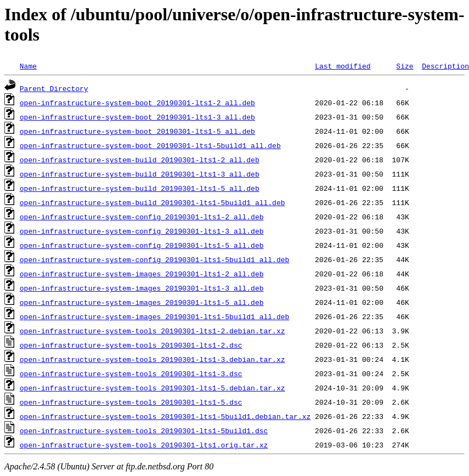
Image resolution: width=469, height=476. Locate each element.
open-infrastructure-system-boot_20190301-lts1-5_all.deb (137, 131)
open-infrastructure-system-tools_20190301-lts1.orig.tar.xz (144, 445)
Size (405, 66)
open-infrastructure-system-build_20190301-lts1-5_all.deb (140, 188)
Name (28, 66)
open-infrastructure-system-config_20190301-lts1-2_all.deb (142, 217)
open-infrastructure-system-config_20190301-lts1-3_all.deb (142, 231)
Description (445, 66)
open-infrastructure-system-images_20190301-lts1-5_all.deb (142, 302)
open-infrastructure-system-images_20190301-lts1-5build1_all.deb (154, 316)
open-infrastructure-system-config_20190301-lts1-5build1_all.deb (154, 259)
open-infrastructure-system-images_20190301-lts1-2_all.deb (142, 274)
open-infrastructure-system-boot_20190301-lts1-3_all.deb (137, 117)
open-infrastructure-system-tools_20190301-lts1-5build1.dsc (144, 430)
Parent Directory (54, 88)
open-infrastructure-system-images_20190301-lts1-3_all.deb (142, 288)
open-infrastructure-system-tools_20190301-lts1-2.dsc (131, 345)
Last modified (343, 66)
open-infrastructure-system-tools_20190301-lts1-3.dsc (131, 373)
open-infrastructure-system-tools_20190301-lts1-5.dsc (131, 402)
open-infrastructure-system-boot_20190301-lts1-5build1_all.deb (150, 145)
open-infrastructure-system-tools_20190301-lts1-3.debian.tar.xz (152, 359)
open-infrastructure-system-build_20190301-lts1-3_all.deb (140, 174)
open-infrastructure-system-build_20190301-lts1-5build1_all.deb (152, 202)
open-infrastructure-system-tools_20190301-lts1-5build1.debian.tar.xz (165, 416)
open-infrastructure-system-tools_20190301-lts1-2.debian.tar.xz (152, 331)
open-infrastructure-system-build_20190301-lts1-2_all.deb (140, 160)
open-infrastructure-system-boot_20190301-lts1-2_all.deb (137, 103)
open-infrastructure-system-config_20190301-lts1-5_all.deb (142, 245)
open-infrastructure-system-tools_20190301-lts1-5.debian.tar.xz (152, 388)
